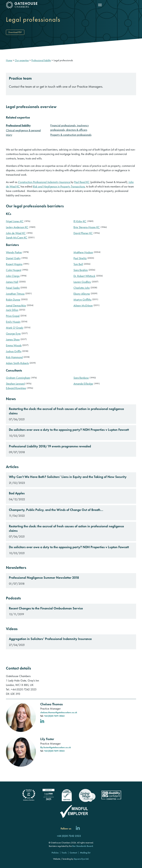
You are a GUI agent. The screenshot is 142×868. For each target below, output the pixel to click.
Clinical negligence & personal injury (23, 132)
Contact (73, 853)
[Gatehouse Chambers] (22, 5)
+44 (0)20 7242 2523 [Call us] (69, 836)
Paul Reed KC (82, 182)
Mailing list (85, 853)
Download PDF (15, 32)
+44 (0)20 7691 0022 (54, 751)
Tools (64, 853)
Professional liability (18, 125)
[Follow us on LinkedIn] (78, 829)
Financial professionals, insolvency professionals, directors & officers (70, 128)
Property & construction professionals (71, 135)
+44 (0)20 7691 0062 (54, 716)
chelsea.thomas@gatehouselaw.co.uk (59, 712)
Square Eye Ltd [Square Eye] (81, 859)
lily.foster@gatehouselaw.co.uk (56, 747)
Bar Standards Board (83, 846)
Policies (55, 853)
